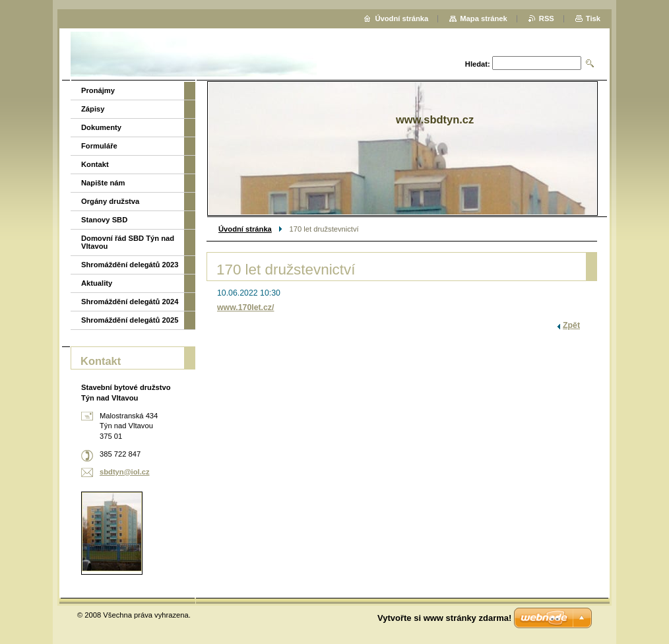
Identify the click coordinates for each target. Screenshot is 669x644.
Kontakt (95, 164)
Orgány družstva (110, 201)
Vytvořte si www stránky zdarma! (444, 618)
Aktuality (97, 283)
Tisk (593, 18)
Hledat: (478, 64)
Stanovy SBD (104, 220)
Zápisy (93, 109)
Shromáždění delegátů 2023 (130, 265)
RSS (547, 18)
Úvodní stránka (245, 229)
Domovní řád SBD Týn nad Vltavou (128, 242)
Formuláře (99, 146)
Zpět (571, 325)
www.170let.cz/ (245, 307)
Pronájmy (98, 90)
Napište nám (103, 183)
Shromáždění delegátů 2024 (130, 302)
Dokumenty (101, 127)
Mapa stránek (484, 18)
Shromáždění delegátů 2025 (130, 320)
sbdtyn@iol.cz (125, 472)
